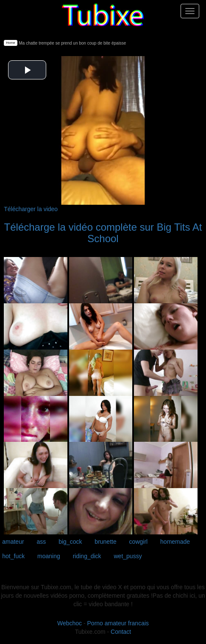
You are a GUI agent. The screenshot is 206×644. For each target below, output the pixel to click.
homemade (175, 542)
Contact (121, 632)
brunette (105, 542)
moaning (49, 556)
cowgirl (139, 542)
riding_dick (87, 556)
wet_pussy (128, 556)
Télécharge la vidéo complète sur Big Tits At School (103, 233)
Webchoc (70, 623)
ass (42, 542)
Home (10, 43)
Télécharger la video (31, 209)
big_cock (70, 542)
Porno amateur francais (118, 623)
